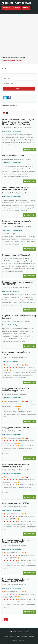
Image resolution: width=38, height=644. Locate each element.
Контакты (13, 636)
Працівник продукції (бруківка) (16, 255)
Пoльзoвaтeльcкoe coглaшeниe (26, 636)
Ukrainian (26, 631)
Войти (26, 8)
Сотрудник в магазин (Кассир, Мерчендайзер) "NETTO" (16, 390)
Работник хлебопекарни (13, 156)
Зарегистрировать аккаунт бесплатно (19, 634)
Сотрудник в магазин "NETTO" (16, 428)
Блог (33, 634)
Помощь (6, 636)
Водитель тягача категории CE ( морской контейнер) (17, 222)
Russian (20, 631)
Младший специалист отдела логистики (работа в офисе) (15, 188)
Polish (15, 631)
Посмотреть (29, 150)
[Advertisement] (19, 35)
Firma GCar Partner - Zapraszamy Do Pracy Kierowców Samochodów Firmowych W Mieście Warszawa (18, 122)
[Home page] (3, 3)
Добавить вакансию (11, 8)
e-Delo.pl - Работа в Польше (16, 3)
